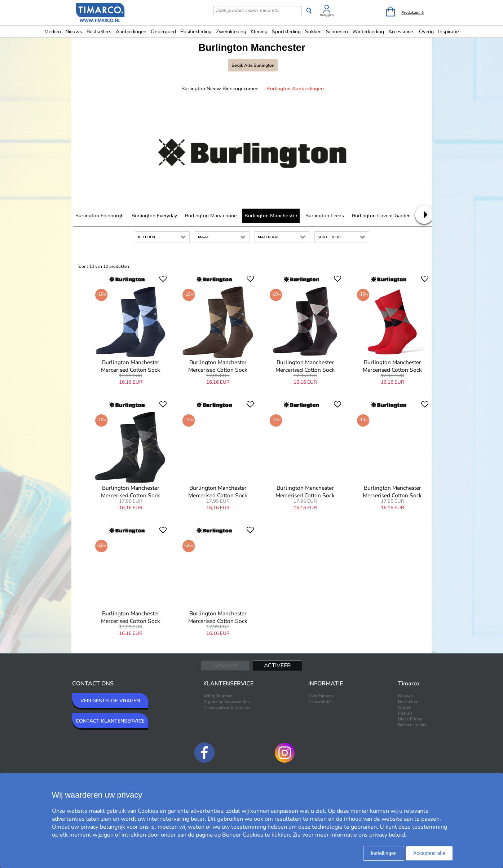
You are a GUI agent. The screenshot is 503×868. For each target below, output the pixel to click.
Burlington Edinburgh (100, 216)
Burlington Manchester (271, 216)
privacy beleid (387, 835)
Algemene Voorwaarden (227, 702)
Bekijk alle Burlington (253, 65)
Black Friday (410, 719)
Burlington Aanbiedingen (295, 89)
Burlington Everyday (154, 216)
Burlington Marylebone (211, 216)
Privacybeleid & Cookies (227, 707)
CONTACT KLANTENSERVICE (110, 721)
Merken (53, 32)
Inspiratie (448, 32)
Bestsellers (99, 32)
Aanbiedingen (131, 32)
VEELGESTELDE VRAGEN (110, 701)
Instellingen (384, 853)
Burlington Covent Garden (381, 216)
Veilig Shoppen (218, 696)
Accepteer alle (429, 853)
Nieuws (74, 32)
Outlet (404, 707)
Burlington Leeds (325, 216)
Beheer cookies (413, 725)
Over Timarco (321, 696)
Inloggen (327, 15)
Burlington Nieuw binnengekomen (220, 89)
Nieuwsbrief (320, 702)
